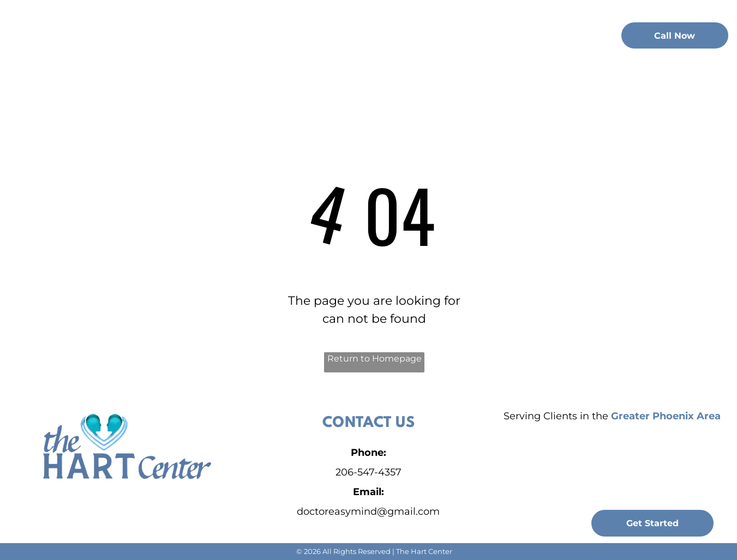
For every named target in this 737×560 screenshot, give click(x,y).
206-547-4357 (368, 472)
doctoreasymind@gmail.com (368, 511)
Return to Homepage (375, 359)
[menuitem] (191, 34)
